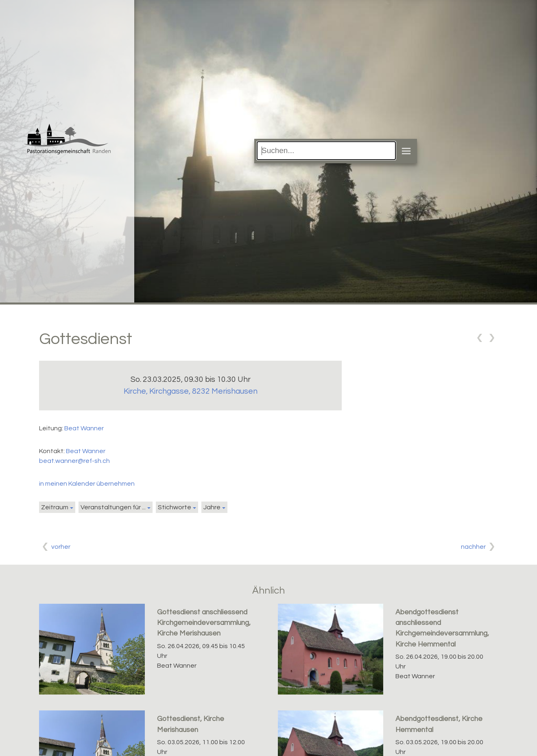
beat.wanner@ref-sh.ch (74, 461)
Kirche (191, 391)
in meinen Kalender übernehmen (87, 484)
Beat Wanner (84, 428)
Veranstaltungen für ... (113, 507)
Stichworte (175, 507)
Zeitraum (55, 507)
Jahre (212, 507)
